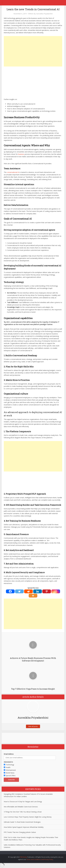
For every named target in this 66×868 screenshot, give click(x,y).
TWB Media (23, 857)
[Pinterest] (47, 591)
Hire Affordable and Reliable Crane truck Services (21, 807)
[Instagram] (56, 591)
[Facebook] (10, 591)
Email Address (9, 754)
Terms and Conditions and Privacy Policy (40, 859)
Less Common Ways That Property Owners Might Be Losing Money (28, 817)
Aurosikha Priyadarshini (44, 14)
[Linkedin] (38, 591)
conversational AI (13, 172)
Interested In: (8, 762)
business (21, 154)
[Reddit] (28, 591)
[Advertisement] (33, 51)
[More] (33, 596)
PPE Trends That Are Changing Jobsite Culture (20, 832)
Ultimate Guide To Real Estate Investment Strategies (22, 822)
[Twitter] (19, 591)
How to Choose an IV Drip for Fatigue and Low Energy (23, 802)
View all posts (33, 726)
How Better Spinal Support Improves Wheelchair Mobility (24, 827)
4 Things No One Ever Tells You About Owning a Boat (23, 812)
